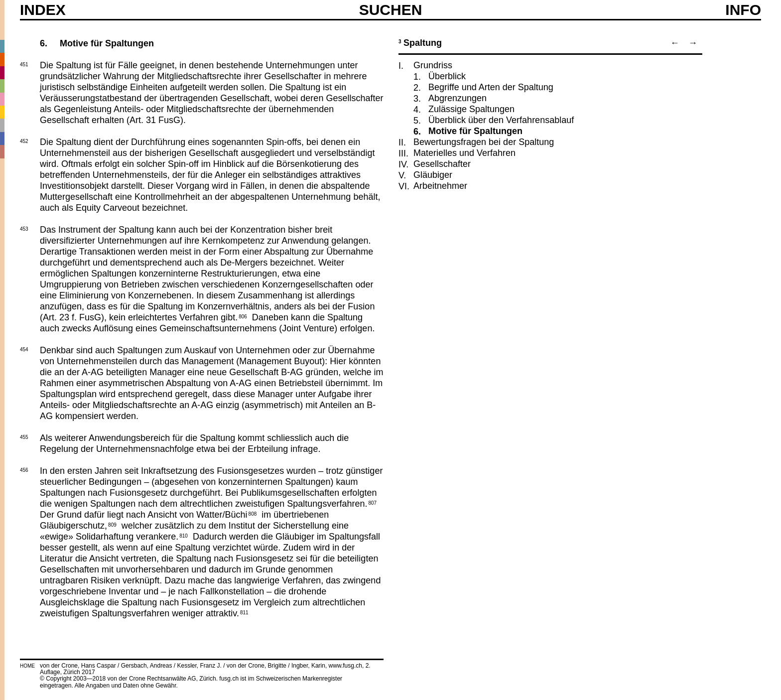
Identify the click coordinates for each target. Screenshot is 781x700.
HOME (27, 666)
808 (253, 513)
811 (244, 612)
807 (372, 502)
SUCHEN (391, 9)
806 (243, 316)
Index (43, 10)
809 (112, 524)
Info (743, 10)
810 (184, 535)
